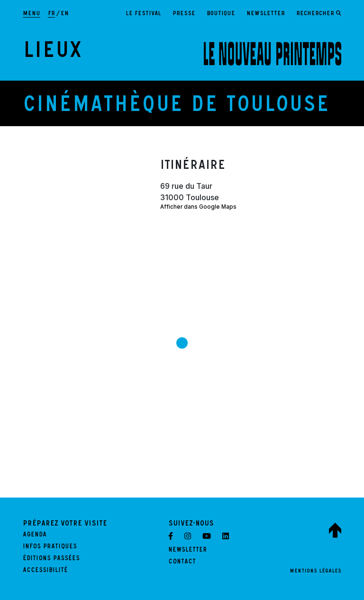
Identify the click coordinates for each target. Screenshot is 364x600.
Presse (184, 14)
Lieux (52, 53)
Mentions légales (315, 572)
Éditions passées (51, 559)
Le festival (143, 14)
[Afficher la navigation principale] (32, 14)
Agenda (35, 535)
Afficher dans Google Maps (198, 207)
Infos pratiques (50, 547)
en (65, 14)
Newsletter (266, 14)
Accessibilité (45, 571)
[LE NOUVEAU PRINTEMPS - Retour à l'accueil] (273, 54)
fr (51, 14)
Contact (182, 563)
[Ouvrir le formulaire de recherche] (319, 14)
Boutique (221, 14)
